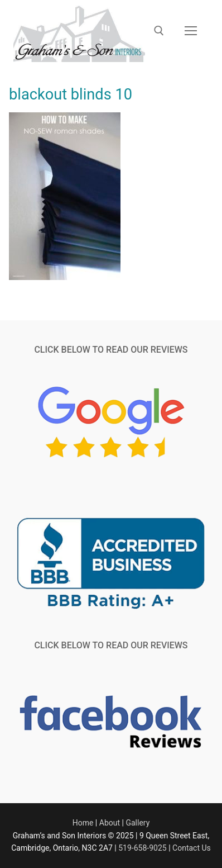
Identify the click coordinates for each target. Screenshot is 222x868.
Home (83, 823)
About (110, 823)
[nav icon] (191, 31)
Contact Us (192, 848)
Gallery (137, 823)
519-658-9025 (142, 848)
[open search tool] (159, 31)
